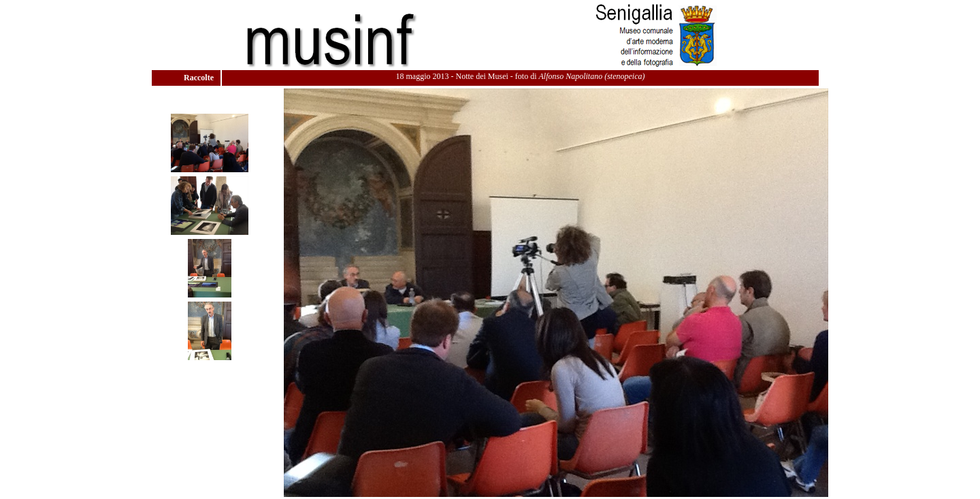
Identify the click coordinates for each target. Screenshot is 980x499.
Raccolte (200, 78)
